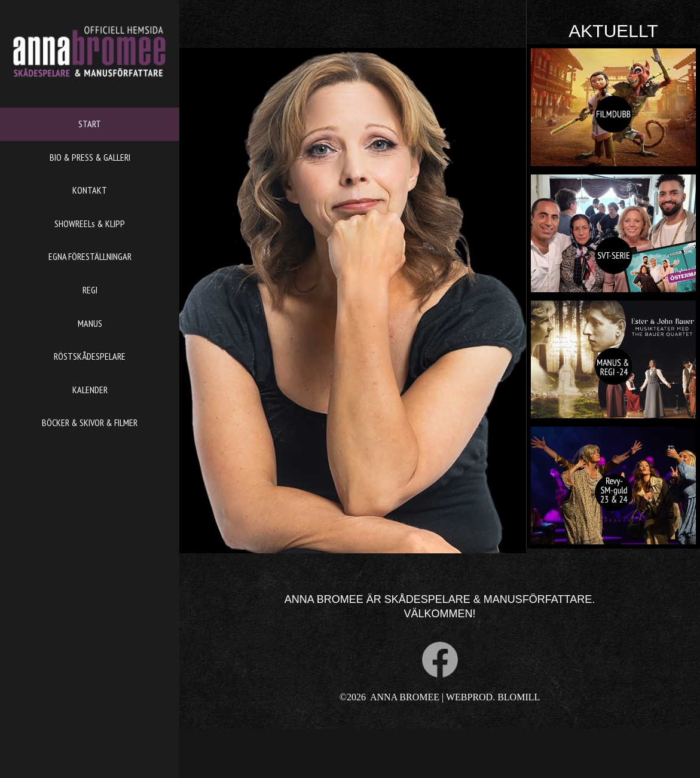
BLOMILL (519, 697)
